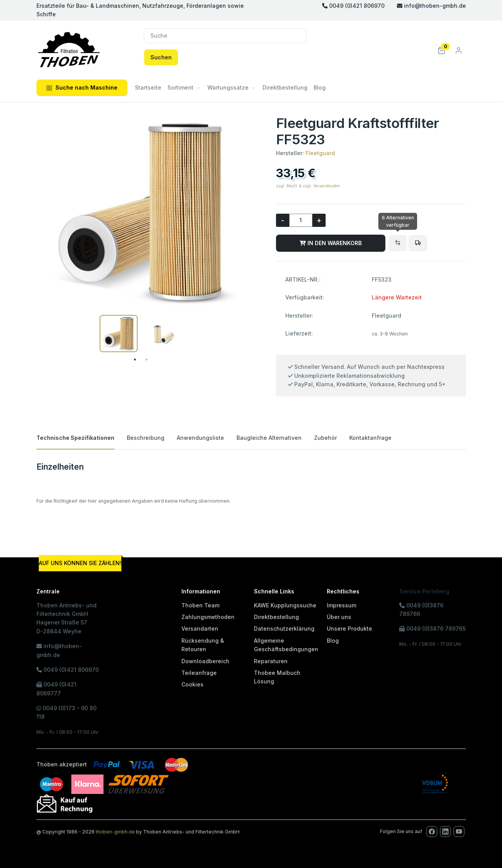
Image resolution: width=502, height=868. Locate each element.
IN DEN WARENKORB (331, 243)
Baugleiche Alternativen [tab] (269, 438)
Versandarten (200, 629)
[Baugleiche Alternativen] (398, 243)
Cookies (192, 684)
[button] (442, 50)
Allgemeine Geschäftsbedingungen (286, 645)
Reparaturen (271, 661)
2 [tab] (147, 360)
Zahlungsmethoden (208, 617)
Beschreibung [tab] (146, 438)
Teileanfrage (199, 673)
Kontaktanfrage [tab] (370, 438)
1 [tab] (135, 360)
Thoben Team (200, 605)
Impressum (342, 605)
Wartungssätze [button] (228, 87)
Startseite (148, 87)
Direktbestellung (285, 87)
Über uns (339, 617)
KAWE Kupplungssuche (285, 605)
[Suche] (225, 36)
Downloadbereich (205, 661)
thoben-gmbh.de (115, 832)
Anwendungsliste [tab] (200, 438)
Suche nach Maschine (82, 87)
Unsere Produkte (349, 629)
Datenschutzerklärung (284, 629)
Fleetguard (320, 153)
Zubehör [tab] (325, 438)
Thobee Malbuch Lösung (277, 677)
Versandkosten (327, 186)
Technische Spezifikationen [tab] (75, 438)
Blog (320, 87)
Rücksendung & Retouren (203, 645)
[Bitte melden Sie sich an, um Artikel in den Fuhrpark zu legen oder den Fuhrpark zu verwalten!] (418, 243)
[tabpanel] (119, 334)
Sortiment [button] (180, 87)
